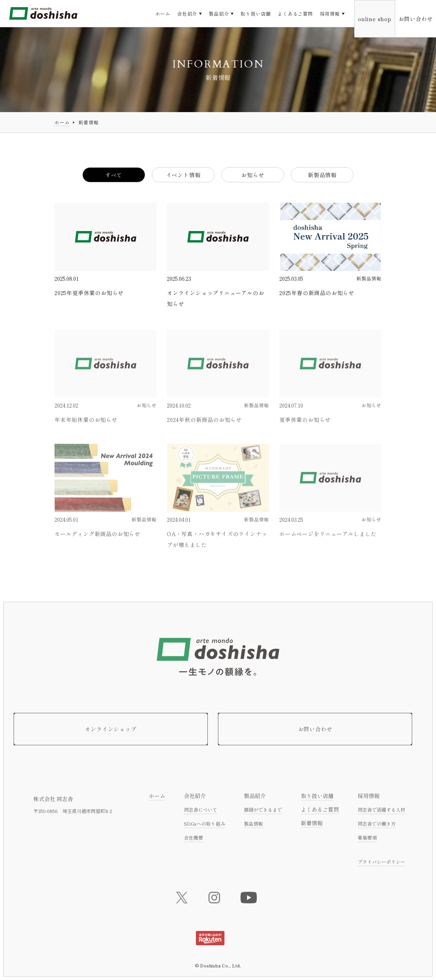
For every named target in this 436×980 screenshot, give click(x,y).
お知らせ (253, 175)
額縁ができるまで (263, 812)
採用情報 (330, 14)
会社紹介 (187, 14)
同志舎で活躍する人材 (381, 812)
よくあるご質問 (295, 14)
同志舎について (201, 812)
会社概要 (193, 840)
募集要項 (367, 840)
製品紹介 (219, 14)
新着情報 (312, 826)
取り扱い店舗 (256, 14)
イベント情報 (183, 175)
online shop (375, 19)
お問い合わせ (416, 19)
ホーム (163, 14)
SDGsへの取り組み (205, 826)
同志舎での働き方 (377, 826)
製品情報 (253, 826)
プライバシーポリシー (381, 864)
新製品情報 (322, 175)
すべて (114, 175)
